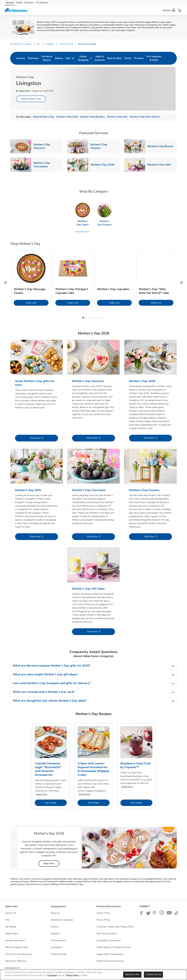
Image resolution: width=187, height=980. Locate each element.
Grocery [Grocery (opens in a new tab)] (10, 3)
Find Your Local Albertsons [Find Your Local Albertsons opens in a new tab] (19, 954)
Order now (37, 303)
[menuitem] (20, 58)
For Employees (58, 940)
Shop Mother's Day (31, 99)
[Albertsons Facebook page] (142, 914)
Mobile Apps (11, 934)
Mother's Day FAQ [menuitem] (117, 117)
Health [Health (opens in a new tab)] (19, 3)
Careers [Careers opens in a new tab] (55, 927)
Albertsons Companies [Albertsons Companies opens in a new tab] (62, 920)
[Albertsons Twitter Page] (148, 914)
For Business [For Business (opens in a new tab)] (42, 3)
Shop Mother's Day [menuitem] (44, 117)
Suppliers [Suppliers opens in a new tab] (55, 934)
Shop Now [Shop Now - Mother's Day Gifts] (44, 536)
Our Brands (11, 927)
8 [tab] (104, 318)
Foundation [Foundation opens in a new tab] (56, 947)
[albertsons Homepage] (16, 11)
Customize (52, 975)
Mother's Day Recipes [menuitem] (92, 117)
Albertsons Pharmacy (16, 961)
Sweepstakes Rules (15, 940)
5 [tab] (95, 318)
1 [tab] (83, 318)
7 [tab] (101, 318)
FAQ (7, 920)
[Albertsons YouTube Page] (169, 914)
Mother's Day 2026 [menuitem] (67, 117)
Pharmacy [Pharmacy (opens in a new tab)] (29, 3)
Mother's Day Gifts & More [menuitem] (145, 117)
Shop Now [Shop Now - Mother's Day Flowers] (158, 536)
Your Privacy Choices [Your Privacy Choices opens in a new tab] (107, 934)
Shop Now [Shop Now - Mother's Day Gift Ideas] (101, 631)
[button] (169, 10)
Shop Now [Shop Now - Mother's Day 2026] (158, 438)
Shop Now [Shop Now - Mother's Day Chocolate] (101, 536)
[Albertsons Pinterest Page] (155, 914)
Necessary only (132, 974)
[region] (93, 975)
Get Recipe (56, 803)
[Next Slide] (181, 283)
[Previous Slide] (6, 283)
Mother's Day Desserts (48, 146)
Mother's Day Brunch (162, 146)
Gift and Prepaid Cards (16, 947)
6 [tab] (98, 318)
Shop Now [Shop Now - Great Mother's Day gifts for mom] (44, 438)
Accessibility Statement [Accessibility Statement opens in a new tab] (109, 940)
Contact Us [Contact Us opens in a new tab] (11, 913)
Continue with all (153, 974)
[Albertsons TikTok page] (176, 914)
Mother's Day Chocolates (48, 165)
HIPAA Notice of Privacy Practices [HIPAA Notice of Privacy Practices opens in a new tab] (114, 947)
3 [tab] (89, 318)
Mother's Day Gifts (160, 165)
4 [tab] (92, 318)
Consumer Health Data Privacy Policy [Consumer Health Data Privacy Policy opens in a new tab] (115, 927)
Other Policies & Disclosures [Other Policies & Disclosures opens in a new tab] (110, 961)
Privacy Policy (72, 975)
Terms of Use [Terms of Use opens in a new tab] (103, 913)
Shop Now (51, 863)
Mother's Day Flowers (105, 146)
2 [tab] (86, 318)
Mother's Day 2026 (104, 165)
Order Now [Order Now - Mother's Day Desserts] (101, 438)
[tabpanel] (31, 280)
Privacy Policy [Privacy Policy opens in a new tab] (103, 920)
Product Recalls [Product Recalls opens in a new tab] (59, 954)
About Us (55, 913)
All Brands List (12, 968)
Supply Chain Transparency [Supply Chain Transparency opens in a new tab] (110, 954)
